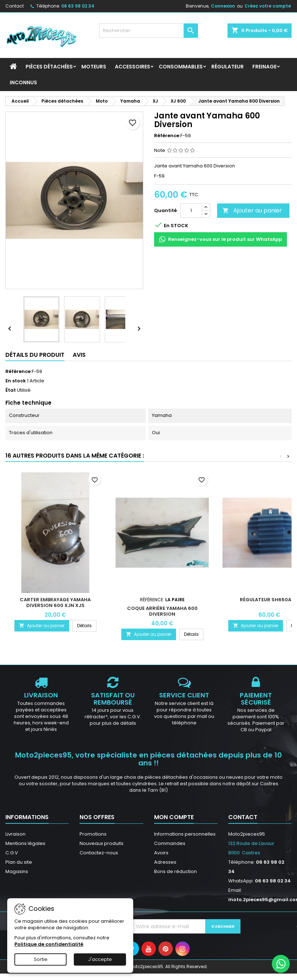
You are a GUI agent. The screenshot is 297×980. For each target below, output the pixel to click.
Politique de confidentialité (49, 944)
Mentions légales (25, 843)
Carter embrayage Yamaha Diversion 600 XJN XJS (55, 603)
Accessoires (132, 67)
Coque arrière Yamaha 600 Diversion (162, 611)
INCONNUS (23, 82)
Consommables (181, 67)
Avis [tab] (79, 355)
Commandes (170, 843)
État (11, 390)
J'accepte (100, 959)
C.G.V (12, 853)
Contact (15, 6)
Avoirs (161, 853)
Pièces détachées (49, 67)
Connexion (223, 6)
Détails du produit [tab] (35, 355)
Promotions (93, 834)
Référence (167, 136)
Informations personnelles (185, 834)
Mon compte (174, 817)
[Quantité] (191, 211)
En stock (16, 381)
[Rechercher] (148, 31)
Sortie (41, 959)
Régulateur (228, 67)
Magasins (17, 871)
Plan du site (19, 862)
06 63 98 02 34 (78, 6)
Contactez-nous (99, 853)
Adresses (165, 862)
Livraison (15, 834)
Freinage (264, 67)
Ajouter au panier (252, 210)
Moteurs (94, 67)
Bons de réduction (175, 871)
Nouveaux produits (102, 843)
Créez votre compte (268, 6)
